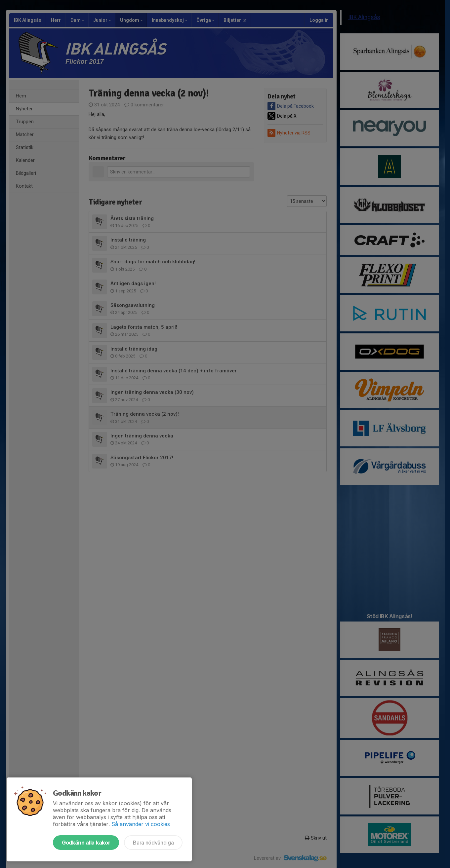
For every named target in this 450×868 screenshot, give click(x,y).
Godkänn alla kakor (86, 843)
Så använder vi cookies (141, 824)
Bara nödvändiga (153, 843)
